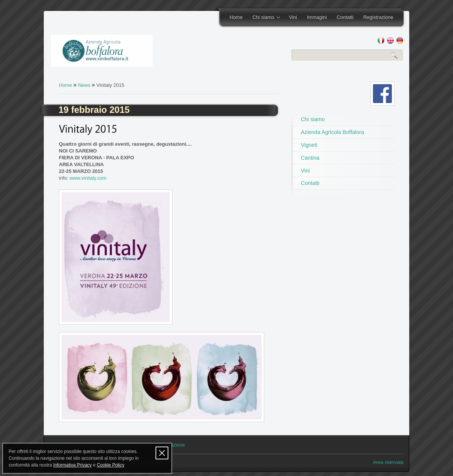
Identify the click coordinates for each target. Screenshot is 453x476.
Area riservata (388, 462)
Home (236, 17)
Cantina (310, 158)
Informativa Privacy (72, 465)
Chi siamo (264, 18)
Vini (293, 17)
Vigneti (309, 145)
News (84, 85)
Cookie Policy (110, 465)
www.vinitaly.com (88, 178)
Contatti (345, 17)
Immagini (317, 17)
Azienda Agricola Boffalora (332, 132)
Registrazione (379, 17)
